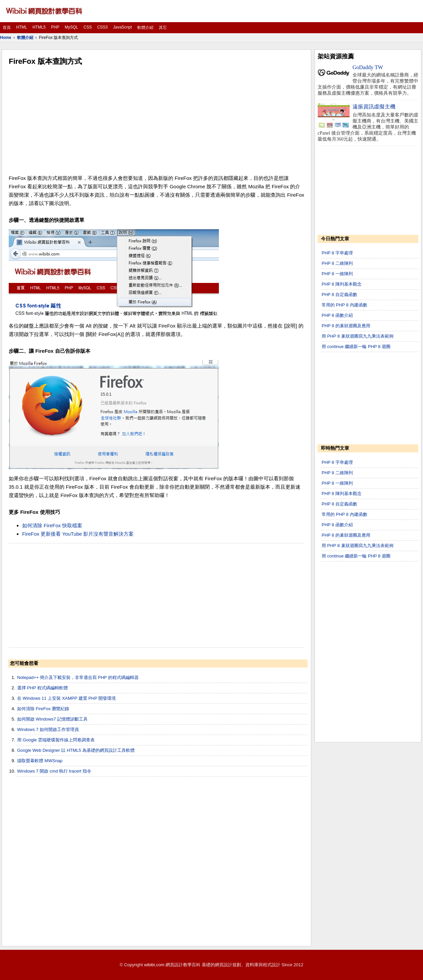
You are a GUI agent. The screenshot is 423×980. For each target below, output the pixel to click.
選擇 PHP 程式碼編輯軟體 (42, 688)
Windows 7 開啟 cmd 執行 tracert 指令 (54, 771)
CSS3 (102, 27)
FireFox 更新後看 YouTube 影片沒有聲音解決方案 (78, 534)
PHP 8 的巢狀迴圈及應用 (346, 326)
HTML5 (39, 27)
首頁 (7, 28)
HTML (22, 27)
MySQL (72, 27)
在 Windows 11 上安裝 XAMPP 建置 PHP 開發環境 (66, 698)
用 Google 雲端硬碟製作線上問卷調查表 (56, 740)
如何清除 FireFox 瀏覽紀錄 (43, 709)
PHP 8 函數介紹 (337, 315)
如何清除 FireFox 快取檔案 (52, 525)
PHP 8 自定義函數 (339, 295)
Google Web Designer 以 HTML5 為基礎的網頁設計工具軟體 (76, 750)
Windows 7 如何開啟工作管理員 (48, 729)
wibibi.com (154, 965)
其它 (163, 28)
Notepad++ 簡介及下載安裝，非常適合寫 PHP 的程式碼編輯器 (78, 677)
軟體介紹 (145, 28)
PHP (55, 27)
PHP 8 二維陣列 (337, 263)
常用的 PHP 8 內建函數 (344, 305)
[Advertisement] (156, 120)
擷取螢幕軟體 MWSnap (40, 761)
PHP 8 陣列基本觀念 (342, 284)
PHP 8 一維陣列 (337, 274)
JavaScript (123, 27)
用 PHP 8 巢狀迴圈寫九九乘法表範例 (358, 336)
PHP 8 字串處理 (337, 253)
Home (6, 38)
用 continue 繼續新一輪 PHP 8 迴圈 (356, 347)
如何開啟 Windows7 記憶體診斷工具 (52, 719)
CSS (88, 27)
